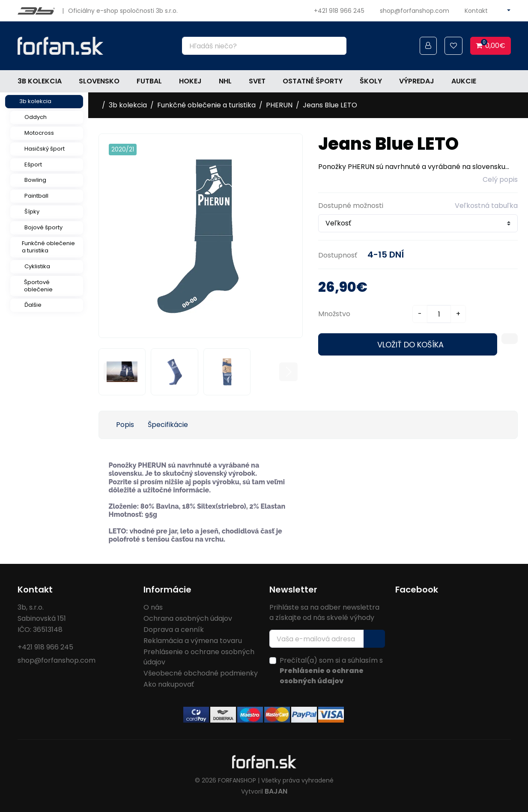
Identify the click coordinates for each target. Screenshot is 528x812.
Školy (371, 81)
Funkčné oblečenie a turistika (48, 247)
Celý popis (500, 179)
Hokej (190, 81)
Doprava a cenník (174, 630)
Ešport (33, 164)
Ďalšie (33, 305)
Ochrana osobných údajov (188, 618)
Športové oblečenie (38, 286)
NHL (225, 81)
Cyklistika (37, 266)
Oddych (36, 117)
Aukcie (464, 81)
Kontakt (476, 11)
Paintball (36, 196)
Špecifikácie (168, 425)
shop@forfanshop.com (415, 11)
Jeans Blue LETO (330, 105)
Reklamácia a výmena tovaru (193, 641)
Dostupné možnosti (351, 206)
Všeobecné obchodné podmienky (201, 673)
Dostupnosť (338, 255)
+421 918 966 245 (339, 11)
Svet (257, 81)
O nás (153, 607)
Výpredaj (417, 81)
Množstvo (334, 314)
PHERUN (279, 105)
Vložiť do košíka (410, 345)
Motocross (39, 133)
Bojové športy (43, 227)
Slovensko (99, 81)
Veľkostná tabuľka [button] (486, 206)
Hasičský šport (45, 149)
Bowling (35, 180)
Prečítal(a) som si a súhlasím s (331, 671)
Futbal (149, 81)
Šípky (32, 212)
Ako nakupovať (169, 684)
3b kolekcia (40, 81)
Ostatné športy (313, 81)
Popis (125, 425)
